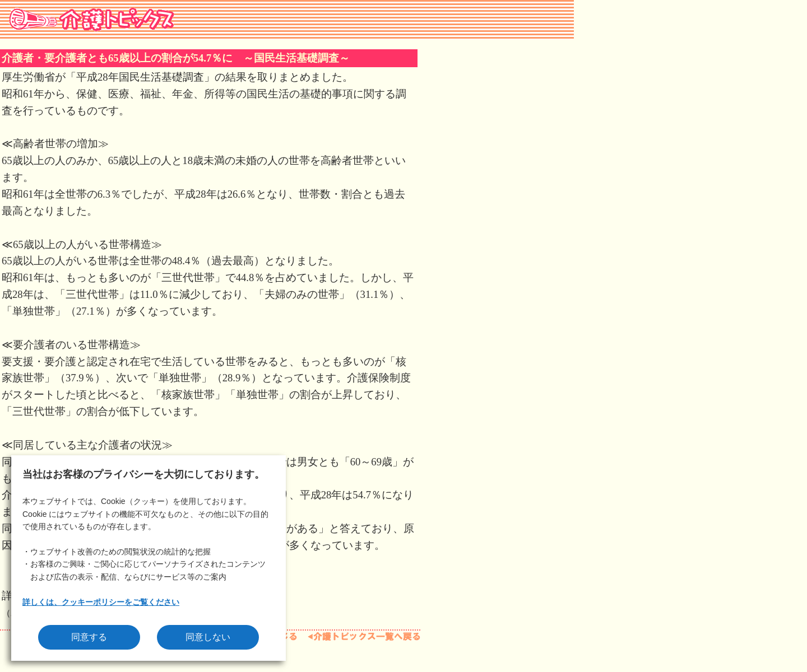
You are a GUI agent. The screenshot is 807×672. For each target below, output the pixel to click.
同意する (89, 637)
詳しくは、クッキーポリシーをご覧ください (101, 602)
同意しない (208, 637)
